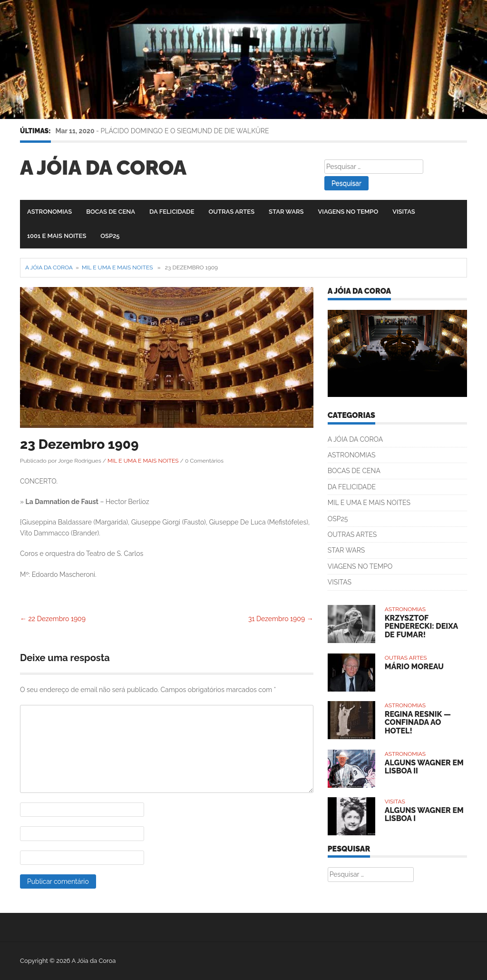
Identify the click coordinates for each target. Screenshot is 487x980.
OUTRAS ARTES (231, 212)
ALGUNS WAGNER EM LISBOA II (424, 767)
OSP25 (110, 236)
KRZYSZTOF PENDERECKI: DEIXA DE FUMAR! (421, 626)
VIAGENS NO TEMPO (348, 212)
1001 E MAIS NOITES (57, 236)
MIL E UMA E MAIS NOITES (117, 267)
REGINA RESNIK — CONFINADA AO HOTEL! (418, 723)
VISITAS (404, 212)
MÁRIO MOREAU (414, 667)
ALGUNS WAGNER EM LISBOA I (424, 815)
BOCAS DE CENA (111, 212)
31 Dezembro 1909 (281, 619)
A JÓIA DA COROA (356, 439)
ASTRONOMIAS (49, 212)
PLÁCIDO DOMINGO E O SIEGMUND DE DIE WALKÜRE (185, 131)
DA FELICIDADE (172, 212)
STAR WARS (286, 212)
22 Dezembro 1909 (53, 619)
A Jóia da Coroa (103, 168)
